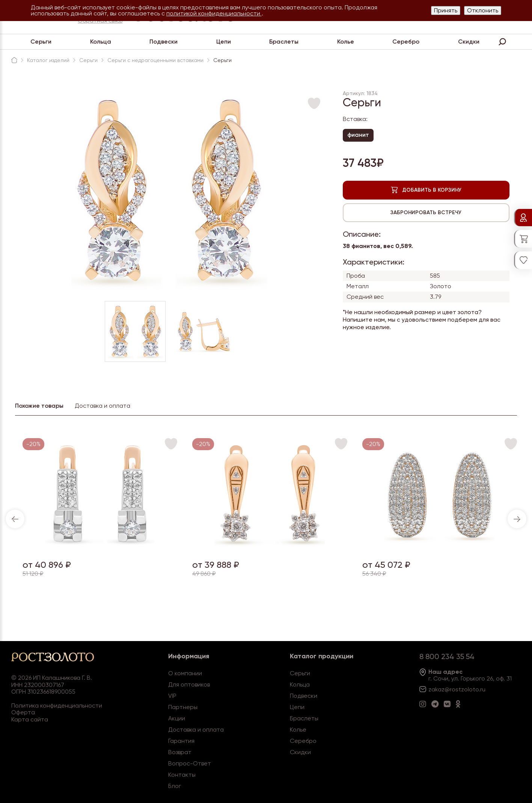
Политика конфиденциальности (57, 705)
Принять (446, 10)
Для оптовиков (189, 684)
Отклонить (483, 10)
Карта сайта (30, 719)
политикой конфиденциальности (214, 13)
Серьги (41, 42)
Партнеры (183, 707)
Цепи (224, 42)
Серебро (406, 42)
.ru (482, 689)
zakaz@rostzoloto (454, 689)
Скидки (469, 42)
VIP (172, 696)
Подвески (164, 42)
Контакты (182, 775)
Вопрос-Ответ (190, 763)
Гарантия (181, 741)
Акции (177, 718)
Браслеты (284, 42)
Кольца (101, 42)
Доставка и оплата (196, 730)
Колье (346, 42)
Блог (175, 786)
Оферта (23, 712)
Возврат (180, 752)
